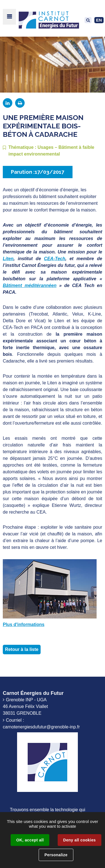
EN (99, 20)
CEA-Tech (55, 259)
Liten (8, 259)
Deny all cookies (80, 840)
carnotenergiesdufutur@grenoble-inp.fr (41, 727)
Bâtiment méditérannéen (30, 285)
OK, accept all (30, 840)
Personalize (56, 855)
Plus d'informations (24, 624)
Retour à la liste (22, 649)
